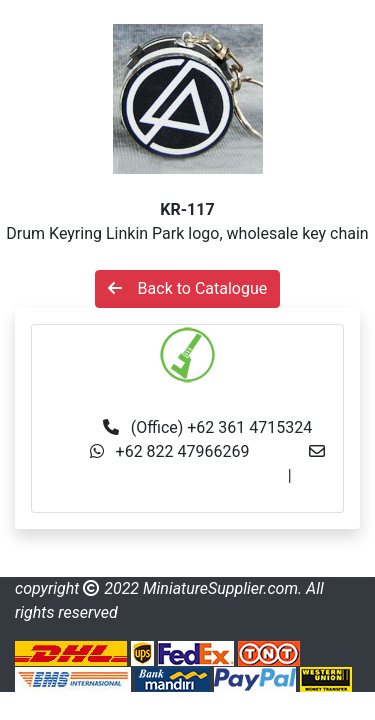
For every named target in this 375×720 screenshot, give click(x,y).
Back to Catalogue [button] (188, 288)
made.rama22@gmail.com (187, 499)
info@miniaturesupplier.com (185, 475)
